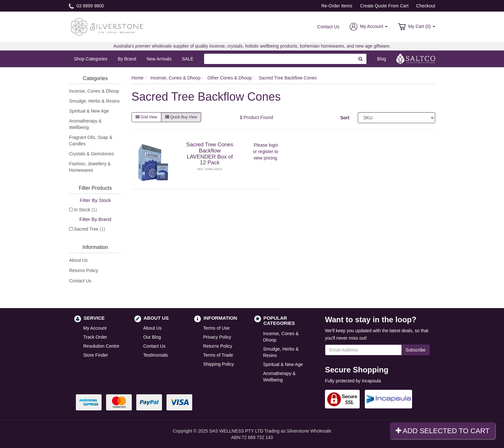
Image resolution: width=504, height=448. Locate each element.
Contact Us (328, 27)
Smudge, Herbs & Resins (94, 101)
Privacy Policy (217, 337)
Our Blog (152, 337)
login (274, 145)
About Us (78, 260)
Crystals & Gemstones (91, 154)
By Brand (127, 59)
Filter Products (95, 188)
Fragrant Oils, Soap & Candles (91, 141)
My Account (95, 328)
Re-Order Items (337, 6)
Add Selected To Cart (443, 431)
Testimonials (156, 355)
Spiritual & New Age (89, 111)
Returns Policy (84, 270)
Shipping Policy (219, 364)
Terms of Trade (218, 355)
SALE (188, 59)
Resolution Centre (101, 346)
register (266, 151)
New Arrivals (159, 59)
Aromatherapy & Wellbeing (85, 124)
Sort (345, 118)
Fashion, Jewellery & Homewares (90, 167)
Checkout (426, 6)
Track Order (95, 337)
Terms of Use (216, 328)
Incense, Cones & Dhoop (94, 91)
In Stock (85, 210)
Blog (382, 59)
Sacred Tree (90, 229)
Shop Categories (91, 59)
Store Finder (96, 355)
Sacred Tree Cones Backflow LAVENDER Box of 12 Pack (210, 154)
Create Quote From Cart (384, 6)
